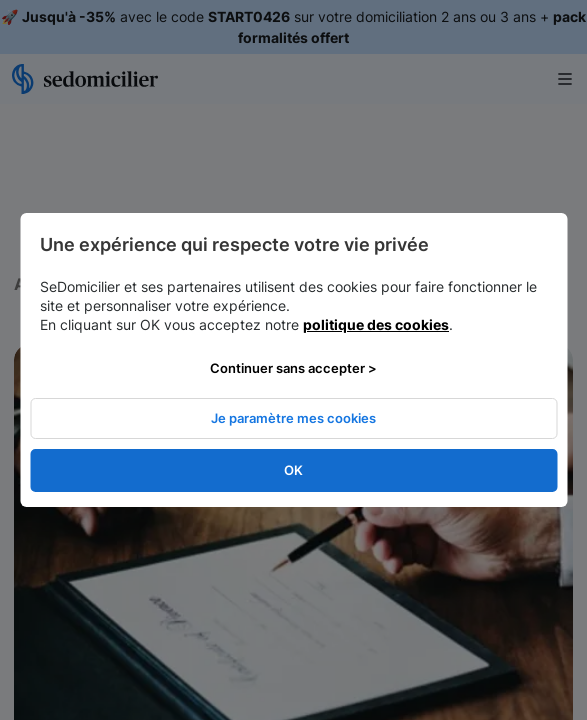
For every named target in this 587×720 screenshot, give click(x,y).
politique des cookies (376, 324)
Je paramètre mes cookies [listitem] (293, 418)
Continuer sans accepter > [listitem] (293, 368)
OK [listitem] (293, 470)
